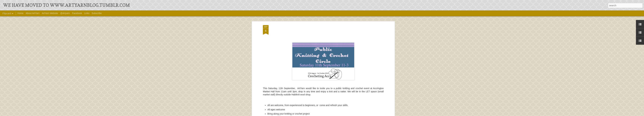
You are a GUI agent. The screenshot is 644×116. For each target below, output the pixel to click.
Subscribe (97, 13)
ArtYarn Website (50, 13)
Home (20, 13)
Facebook (77, 13)
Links (87, 13)
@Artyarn (65, 13)
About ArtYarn (33, 13)
